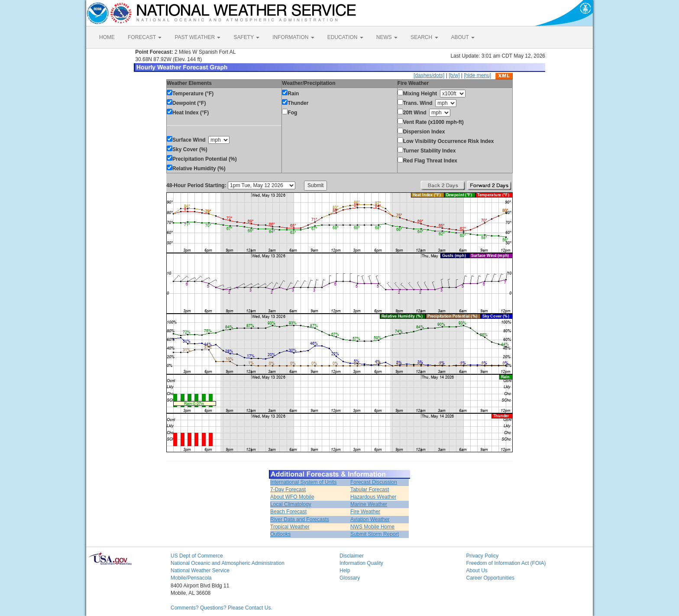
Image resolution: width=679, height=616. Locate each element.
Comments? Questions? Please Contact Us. (221, 608)
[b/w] (454, 75)
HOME (107, 37)
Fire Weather (365, 512)
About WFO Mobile (292, 497)
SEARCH (424, 37)
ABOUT (463, 37)
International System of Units (303, 482)
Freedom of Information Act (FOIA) (506, 563)
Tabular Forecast (370, 490)
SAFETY (246, 37)
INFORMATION (293, 37)
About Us (477, 571)
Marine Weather (369, 504)
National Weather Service (200, 571)
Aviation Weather (370, 519)
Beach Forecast (288, 512)
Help (345, 571)
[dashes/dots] (429, 75)
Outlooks (280, 534)
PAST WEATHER (197, 37)
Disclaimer (352, 556)
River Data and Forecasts (300, 519)
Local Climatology (291, 504)
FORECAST (145, 37)
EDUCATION (345, 37)
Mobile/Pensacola (191, 578)
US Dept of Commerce (197, 556)
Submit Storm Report (375, 534)
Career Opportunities (490, 578)
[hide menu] (477, 75)
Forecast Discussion (374, 482)
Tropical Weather (290, 527)
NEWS (387, 37)
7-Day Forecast (288, 490)
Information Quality (361, 563)
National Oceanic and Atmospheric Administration (228, 563)
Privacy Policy (483, 556)
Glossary (350, 578)
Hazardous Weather (373, 497)
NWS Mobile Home (372, 527)
